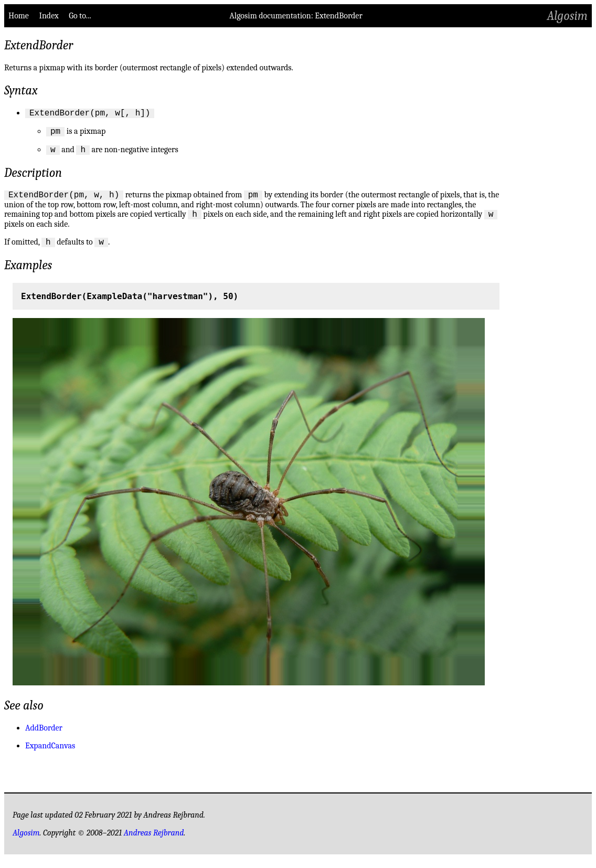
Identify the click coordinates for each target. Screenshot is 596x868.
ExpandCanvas (50, 755)
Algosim (567, 16)
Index (49, 16)
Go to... (80, 16)
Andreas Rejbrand (154, 842)
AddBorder (44, 737)
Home (19, 16)
